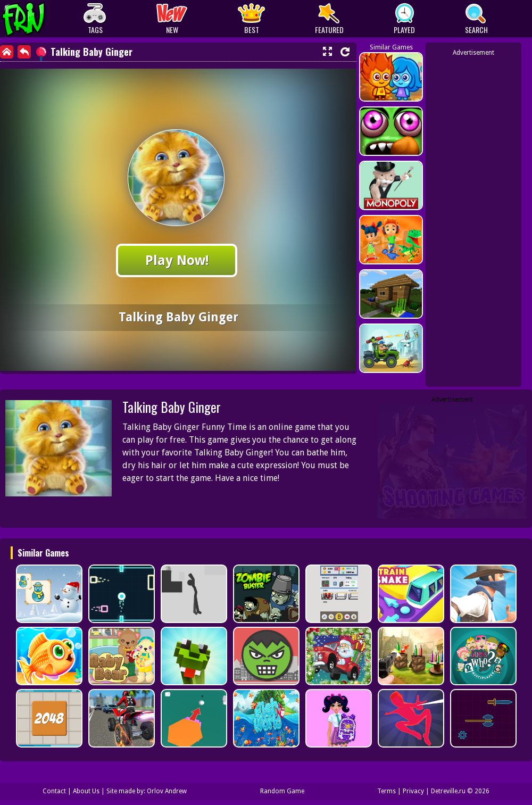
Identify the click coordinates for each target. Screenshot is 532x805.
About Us (86, 791)
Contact (54, 791)
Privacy (413, 791)
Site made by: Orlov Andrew (147, 791)
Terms (386, 791)
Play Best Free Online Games (43, 19)
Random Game (282, 791)
